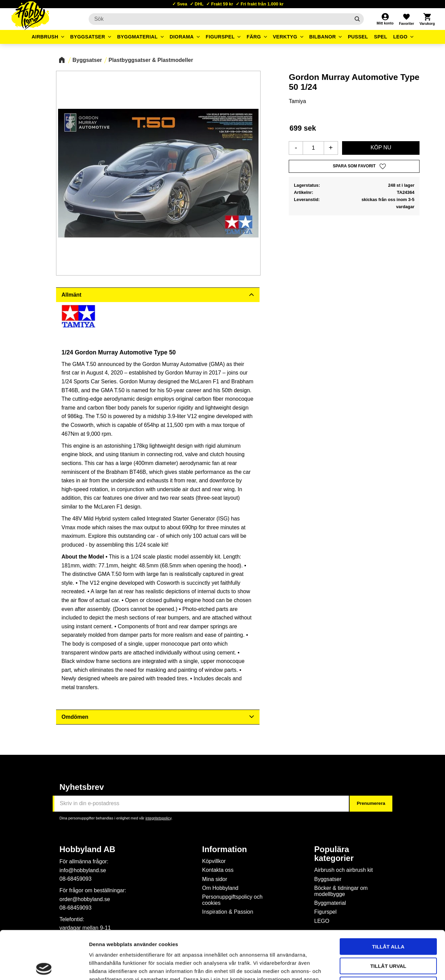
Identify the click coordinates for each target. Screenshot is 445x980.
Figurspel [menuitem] (220, 37)
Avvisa (388, 937)
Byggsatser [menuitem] (88, 37)
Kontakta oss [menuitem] (218, 870)
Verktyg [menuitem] (285, 37)
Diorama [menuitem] (182, 37)
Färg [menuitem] (254, 37)
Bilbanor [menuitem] (323, 37)
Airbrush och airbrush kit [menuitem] (344, 870)
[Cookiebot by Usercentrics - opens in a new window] (44, 967)
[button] (406, 19)
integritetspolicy (158, 818)
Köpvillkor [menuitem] (214, 861)
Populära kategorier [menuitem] (334, 854)
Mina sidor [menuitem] (215, 879)
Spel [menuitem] (381, 37)
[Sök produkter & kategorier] (219, 19)
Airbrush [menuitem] (45, 37)
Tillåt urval (388, 918)
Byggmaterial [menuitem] (138, 37)
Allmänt (72, 295)
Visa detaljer (369, 967)
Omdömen (75, 717)
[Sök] (357, 19)
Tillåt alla (388, 898)
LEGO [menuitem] (400, 37)
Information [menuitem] (225, 849)
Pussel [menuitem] (358, 37)
